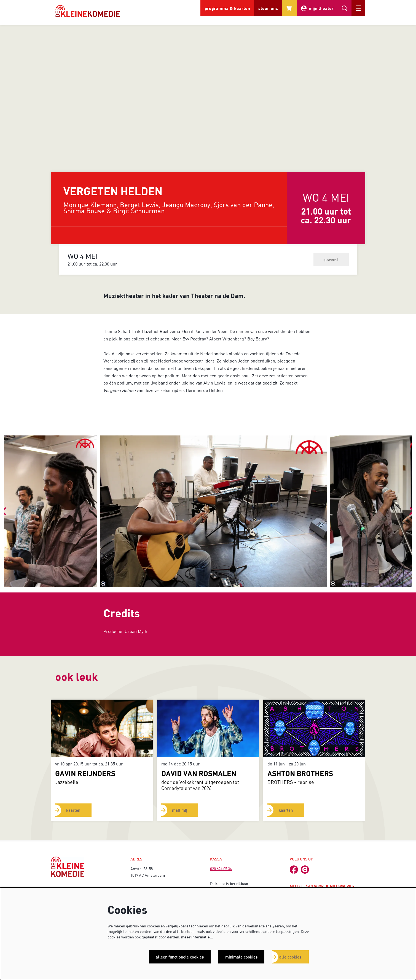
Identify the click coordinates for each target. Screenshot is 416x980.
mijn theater (317, 8)
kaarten (74, 810)
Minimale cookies (241, 957)
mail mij (180, 810)
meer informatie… (197, 937)
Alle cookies (290, 957)
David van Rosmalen (199, 773)
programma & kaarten (227, 8)
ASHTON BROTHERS (300, 773)
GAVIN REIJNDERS (85, 773)
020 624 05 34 (221, 869)
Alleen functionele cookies (178, 957)
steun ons (268, 8)
